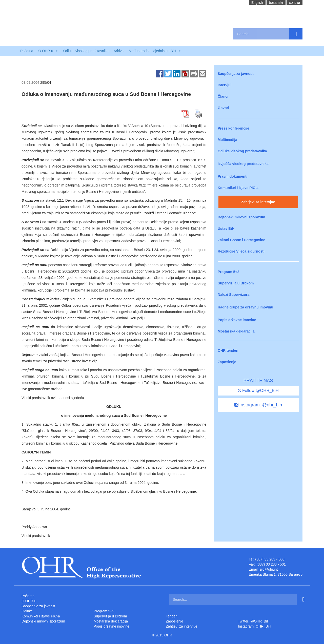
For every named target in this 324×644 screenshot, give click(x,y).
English (257, 3)
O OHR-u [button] (48, 51)
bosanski (276, 3)
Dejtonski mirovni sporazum (241, 217)
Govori (223, 108)
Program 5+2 (228, 272)
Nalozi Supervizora (234, 295)
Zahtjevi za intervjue (258, 202)
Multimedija (227, 140)
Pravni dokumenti (232, 176)
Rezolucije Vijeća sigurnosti (241, 251)
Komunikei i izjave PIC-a (238, 188)
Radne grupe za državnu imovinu (245, 307)
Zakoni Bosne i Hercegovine (241, 240)
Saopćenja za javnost (236, 74)
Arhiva (119, 51)
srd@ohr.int (269, 569)
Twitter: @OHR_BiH (254, 621)
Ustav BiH (226, 228)
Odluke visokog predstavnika (86, 51)
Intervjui (225, 85)
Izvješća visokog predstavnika (243, 164)
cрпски (295, 3)
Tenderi (172, 616)
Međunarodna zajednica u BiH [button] (155, 51)
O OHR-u (29, 601)
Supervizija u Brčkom (236, 283)
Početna (27, 51)
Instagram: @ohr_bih (258, 405)
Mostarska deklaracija (236, 331)
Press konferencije (234, 128)
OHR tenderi (228, 350)
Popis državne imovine (237, 320)
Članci (223, 96)
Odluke (27, 611)
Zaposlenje (227, 362)
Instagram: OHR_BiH (255, 626)
